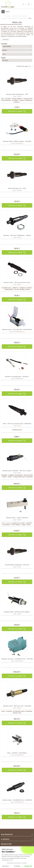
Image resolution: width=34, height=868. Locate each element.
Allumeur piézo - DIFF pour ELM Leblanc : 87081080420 (17, 612)
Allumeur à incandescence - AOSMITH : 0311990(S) (17, 376)
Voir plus (5, 39)
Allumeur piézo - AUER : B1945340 (17, 518)
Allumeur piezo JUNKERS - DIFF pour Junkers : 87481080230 (17, 471)
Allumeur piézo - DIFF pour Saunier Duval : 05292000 (17, 282)
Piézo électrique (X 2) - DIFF (17, 188)
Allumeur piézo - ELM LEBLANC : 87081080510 (17, 329)
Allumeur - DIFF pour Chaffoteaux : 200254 (17, 235)
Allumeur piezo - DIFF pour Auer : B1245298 (17, 706)
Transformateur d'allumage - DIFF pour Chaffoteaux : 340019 (17, 565)
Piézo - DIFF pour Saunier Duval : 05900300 (17, 424)
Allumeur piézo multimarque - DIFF (17, 94)
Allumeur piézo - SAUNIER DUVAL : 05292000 (17, 800)
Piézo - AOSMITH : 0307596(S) (17, 753)
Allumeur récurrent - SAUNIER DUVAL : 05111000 (17, 659)
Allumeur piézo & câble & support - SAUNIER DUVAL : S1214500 (17, 141)
